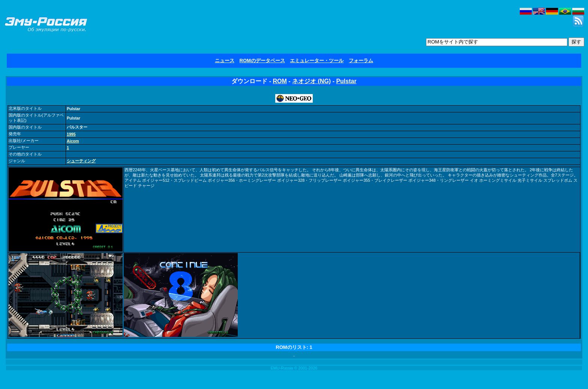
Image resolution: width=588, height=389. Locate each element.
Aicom (73, 141)
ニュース (225, 61)
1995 (71, 134)
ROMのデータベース (262, 61)
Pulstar (346, 81)
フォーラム (361, 61)
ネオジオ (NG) (311, 81)
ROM (280, 81)
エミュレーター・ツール (317, 61)
